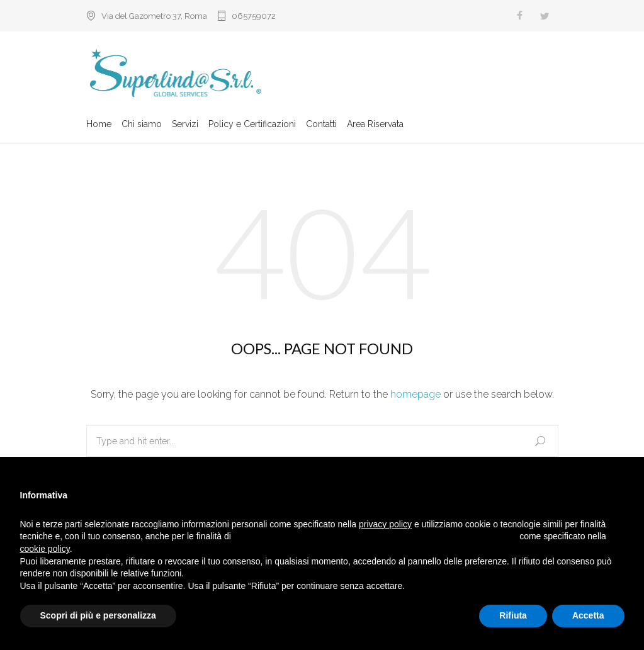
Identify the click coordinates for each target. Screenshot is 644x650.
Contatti (321, 124)
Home (99, 124)
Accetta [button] (588, 615)
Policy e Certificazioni (252, 124)
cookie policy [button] (45, 549)
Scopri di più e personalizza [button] (98, 615)
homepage (415, 394)
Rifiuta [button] (513, 615)
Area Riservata (375, 124)
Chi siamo (142, 124)
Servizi (185, 124)
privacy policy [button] (385, 524)
